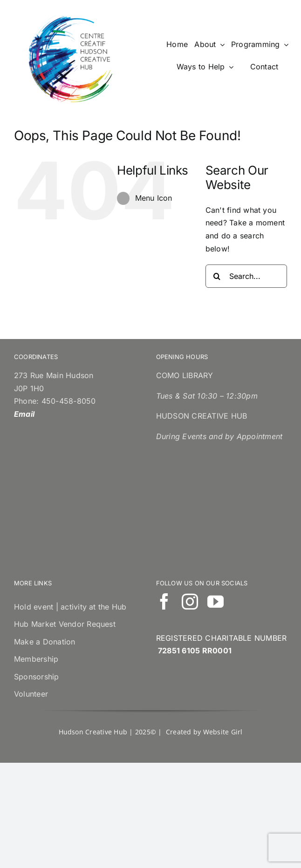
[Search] (217, 276)
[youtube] (215, 601)
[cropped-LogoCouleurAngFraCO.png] (72, 18)
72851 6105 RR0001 (195, 651)
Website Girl (223, 732)
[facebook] (164, 601)
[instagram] (190, 601)
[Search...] (246, 276)
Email (24, 414)
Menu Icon (154, 198)
